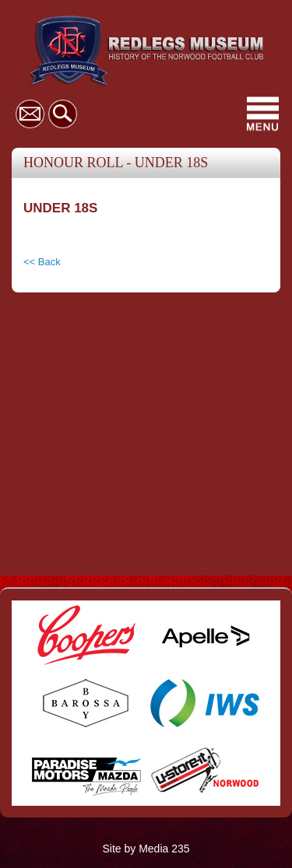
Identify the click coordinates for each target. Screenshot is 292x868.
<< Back (42, 262)
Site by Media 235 (146, 849)
